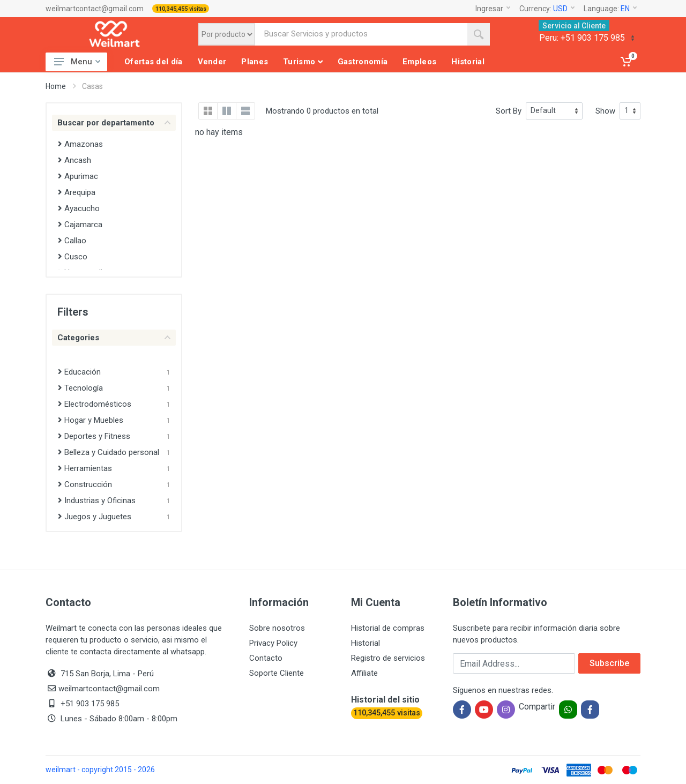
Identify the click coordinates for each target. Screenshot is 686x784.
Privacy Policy (273, 643)
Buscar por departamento (114, 123)
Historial (366, 643)
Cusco (73, 257)
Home (56, 86)
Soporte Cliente (277, 673)
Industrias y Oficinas (97, 501)
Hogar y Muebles (91, 420)
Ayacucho (79, 208)
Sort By (509, 111)
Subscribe (609, 663)
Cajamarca (80, 225)
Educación (79, 372)
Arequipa (77, 192)
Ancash (74, 160)
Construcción (85, 484)
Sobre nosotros (277, 628)
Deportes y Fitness (94, 436)
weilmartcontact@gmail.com (95, 9)
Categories (114, 338)
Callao (72, 241)
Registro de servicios (388, 658)
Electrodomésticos (95, 404)
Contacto (266, 658)
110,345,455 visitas (181, 9)
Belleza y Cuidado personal (109, 452)
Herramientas (85, 468)
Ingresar (493, 9)
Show (605, 111)
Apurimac (78, 176)
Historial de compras (388, 628)
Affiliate (364, 673)
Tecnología (80, 388)
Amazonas (80, 144)
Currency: (547, 9)
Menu (77, 62)
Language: (610, 9)
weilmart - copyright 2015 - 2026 (100, 770)
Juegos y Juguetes (95, 517)
